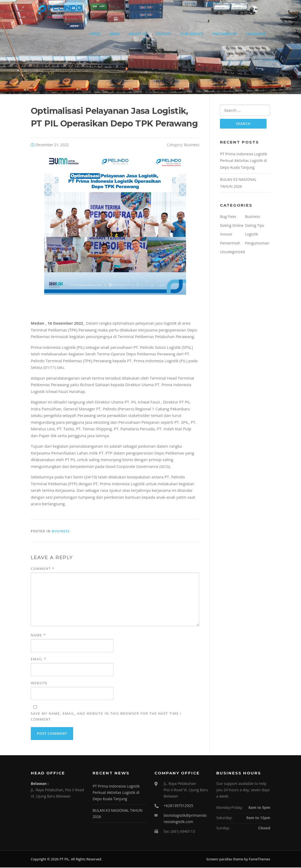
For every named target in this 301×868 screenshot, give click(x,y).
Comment (43, 569)
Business (192, 145)
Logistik (251, 235)
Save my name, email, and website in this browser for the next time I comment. (106, 717)
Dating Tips (255, 226)
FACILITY (164, 34)
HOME (95, 34)
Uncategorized (232, 252)
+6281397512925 (178, 806)
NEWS (115, 34)
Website (39, 683)
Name (38, 635)
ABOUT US (138, 34)
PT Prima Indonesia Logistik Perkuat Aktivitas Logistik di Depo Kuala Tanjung (244, 161)
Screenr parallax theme (225, 860)
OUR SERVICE (192, 34)
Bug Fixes (228, 217)
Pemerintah (230, 244)
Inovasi (226, 235)
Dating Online (232, 226)
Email (39, 660)
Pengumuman (257, 244)
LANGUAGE (256, 34)
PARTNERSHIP (225, 34)
